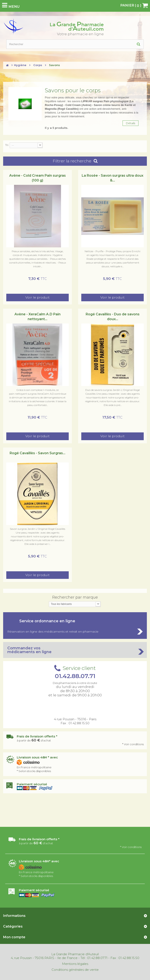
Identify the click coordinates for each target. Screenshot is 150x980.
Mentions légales (75, 964)
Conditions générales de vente (75, 970)
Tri (7, 145)
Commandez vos (75, 650)
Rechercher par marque (75, 597)
